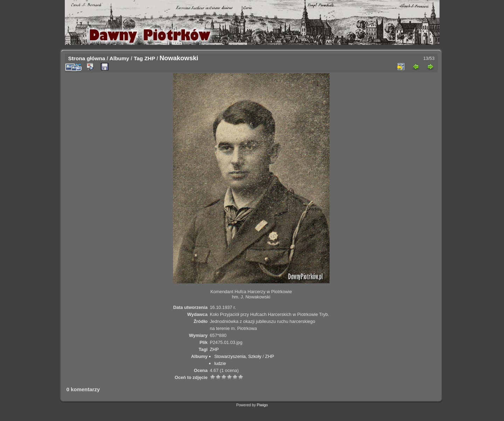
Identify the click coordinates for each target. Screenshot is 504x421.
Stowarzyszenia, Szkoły (238, 356)
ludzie (220, 363)
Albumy (119, 58)
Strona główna (87, 58)
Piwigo (262, 405)
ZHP (150, 58)
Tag (138, 58)
